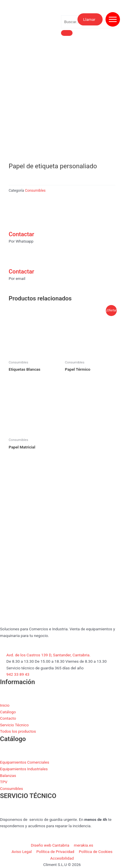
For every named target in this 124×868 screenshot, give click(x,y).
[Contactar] (16, 221)
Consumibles (35, 191)
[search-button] (67, 33)
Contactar (21, 234)
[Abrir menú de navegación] (113, 19)
